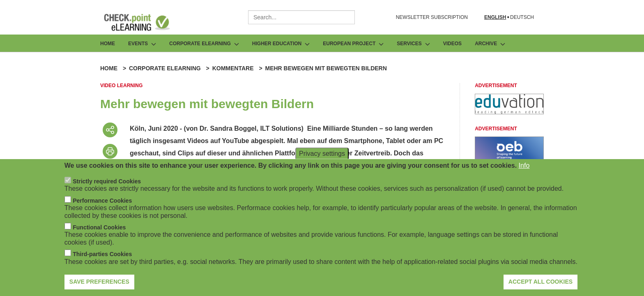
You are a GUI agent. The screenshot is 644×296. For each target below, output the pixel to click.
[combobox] (301, 17)
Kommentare (233, 68)
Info (524, 171)
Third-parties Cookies (102, 260)
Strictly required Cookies (107, 187)
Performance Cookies (102, 206)
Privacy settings (322, 159)
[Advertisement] (509, 112)
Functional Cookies (99, 233)
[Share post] (110, 130)
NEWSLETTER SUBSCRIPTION (432, 17)
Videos (452, 44)
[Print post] (110, 151)
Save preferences (99, 287)
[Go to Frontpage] (143, 22)
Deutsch (522, 17)
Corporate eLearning (165, 68)
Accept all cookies (540, 287)
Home (108, 44)
